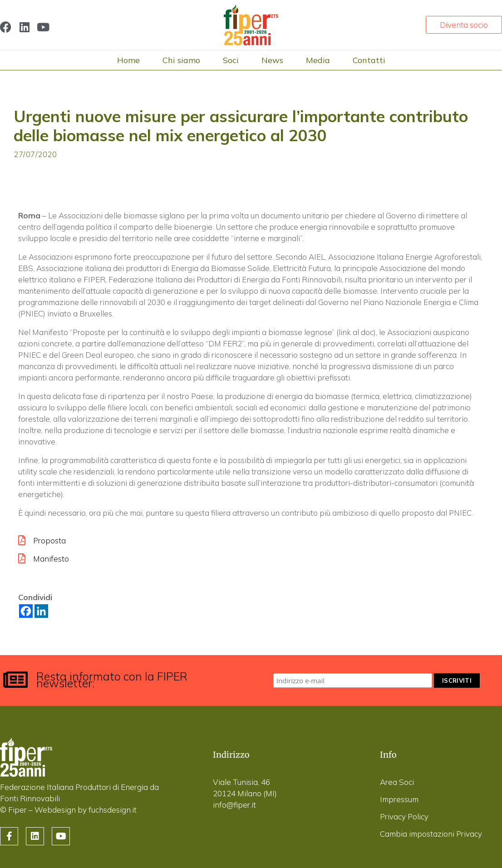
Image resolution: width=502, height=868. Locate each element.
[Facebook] (26, 611)
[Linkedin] (41, 611)
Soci (231, 60)
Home (128, 60)
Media (318, 60)
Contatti (369, 60)
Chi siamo (181, 60)
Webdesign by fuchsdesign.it (86, 810)
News (272, 60)
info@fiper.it (234, 805)
